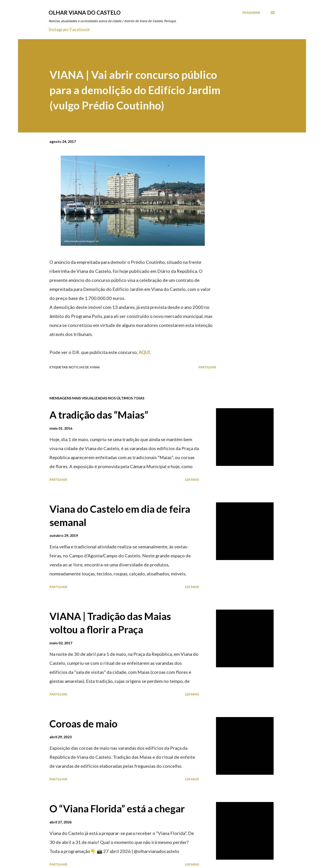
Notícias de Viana (84, 367)
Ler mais (192, 480)
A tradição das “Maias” (99, 415)
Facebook (80, 29)
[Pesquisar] (251, 13)
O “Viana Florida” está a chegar (117, 809)
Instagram (59, 29)
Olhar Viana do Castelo (85, 13)
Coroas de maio (83, 724)
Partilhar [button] (207, 367)
